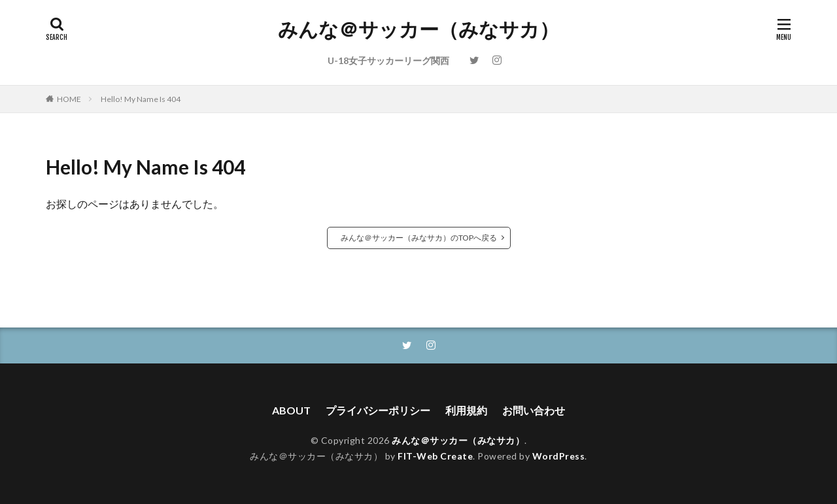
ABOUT (291, 410)
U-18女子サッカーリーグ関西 (388, 60)
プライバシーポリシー (378, 410)
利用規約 (466, 410)
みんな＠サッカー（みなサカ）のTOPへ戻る (419, 238)
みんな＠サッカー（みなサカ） (418, 29)
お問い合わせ (534, 410)
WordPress (559, 456)
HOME (69, 99)
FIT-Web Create (435, 456)
